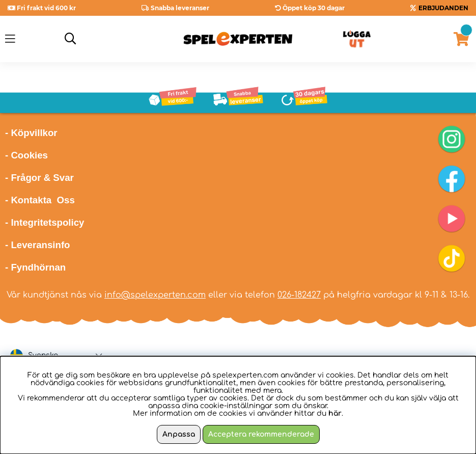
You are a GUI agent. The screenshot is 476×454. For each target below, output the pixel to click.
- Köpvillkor (31, 133)
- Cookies (26, 155)
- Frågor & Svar (39, 178)
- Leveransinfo (38, 245)
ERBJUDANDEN (443, 8)
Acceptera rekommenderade (261, 434)
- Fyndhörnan (35, 267)
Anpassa (179, 434)
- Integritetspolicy (45, 222)
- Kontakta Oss (40, 200)
